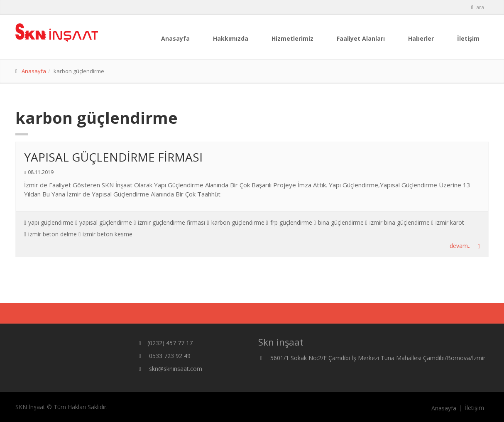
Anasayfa (175, 38)
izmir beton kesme (108, 234)
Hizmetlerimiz (292, 38)
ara (477, 7)
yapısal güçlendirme (106, 222)
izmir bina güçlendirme (400, 222)
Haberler (421, 38)
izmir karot (450, 222)
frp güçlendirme (291, 222)
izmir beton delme (53, 234)
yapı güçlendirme (51, 222)
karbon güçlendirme (238, 222)
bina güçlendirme (341, 222)
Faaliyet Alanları (361, 38)
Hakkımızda (231, 38)
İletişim (468, 38)
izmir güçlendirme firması (171, 222)
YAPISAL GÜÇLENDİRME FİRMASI (113, 157)
